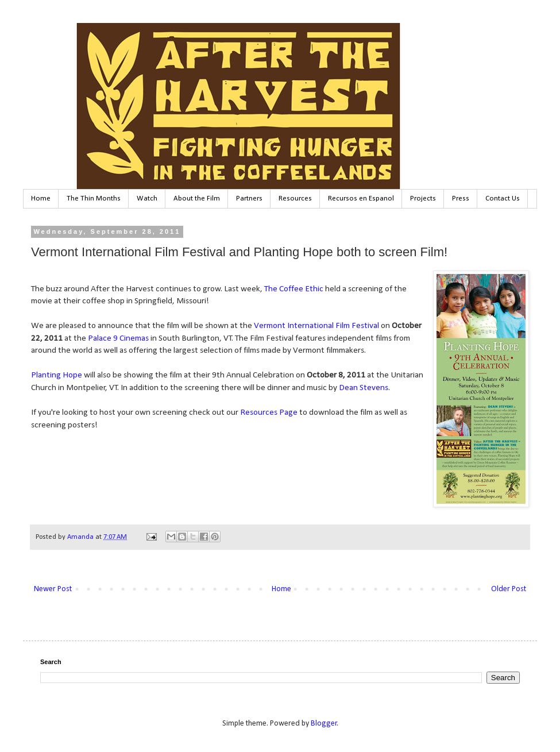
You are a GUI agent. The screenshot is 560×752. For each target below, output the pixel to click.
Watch (147, 198)
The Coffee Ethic (294, 289)
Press (461, 198)
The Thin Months (94, 198)
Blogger (324, 724)
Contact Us (503, 198)
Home (41, 198)
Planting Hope (57, 375)
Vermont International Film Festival (316, 326)
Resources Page (270, 412)
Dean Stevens (364, 388)
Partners (249, 198)
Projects (423, 198)
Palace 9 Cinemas (118, 338)
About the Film (197, 198)
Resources (295, 198)
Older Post (509, 589)
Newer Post (53, 589)
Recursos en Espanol (361, 198)
